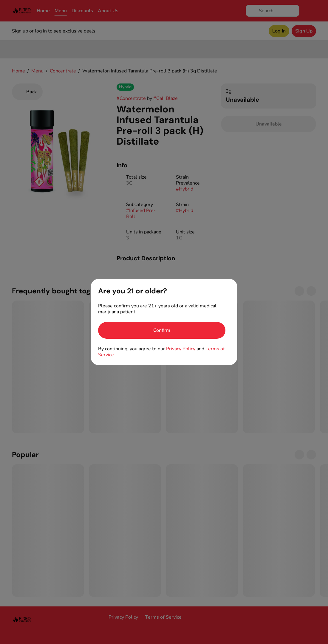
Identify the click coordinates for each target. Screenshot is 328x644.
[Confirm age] (162, 330)
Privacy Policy (181, 349)
